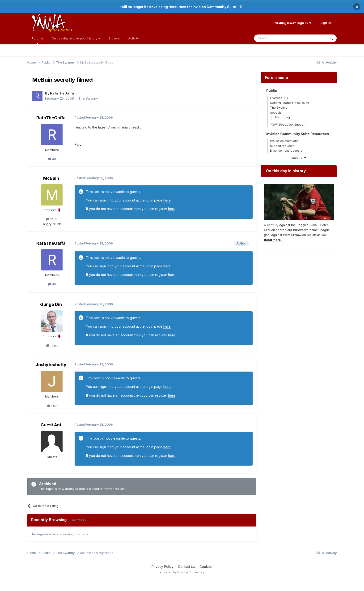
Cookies (206, 567)
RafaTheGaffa (62, 93)
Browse (114, 38)
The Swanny (88, 98)
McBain (51, 178)
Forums (37, 40)
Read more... (274, 240)
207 (52, 406)
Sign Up (326, 23)
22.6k (52, 219)
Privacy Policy (163, 567)
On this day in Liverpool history (76, 38)
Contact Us (186, 567)
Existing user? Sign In (292, 23)
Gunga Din (51, 304)
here (167, 200)
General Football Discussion (290, 103)
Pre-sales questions (284, 141)
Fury (78, 144)
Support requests (282, 146)
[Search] (278, 38)
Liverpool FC (279, 98)
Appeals (276, 113)
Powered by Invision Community (182, 572)
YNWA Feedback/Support (288, 125)
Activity (133, 38)
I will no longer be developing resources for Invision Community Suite (178, 7)
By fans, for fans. (60, 30)
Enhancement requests (286, 151)
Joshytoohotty (51, 365)
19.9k (52, 346)
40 (52, 159)
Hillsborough (283, 117)
